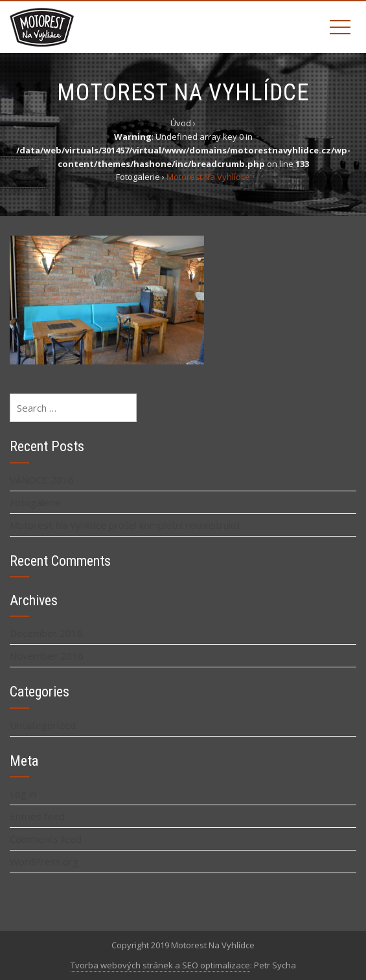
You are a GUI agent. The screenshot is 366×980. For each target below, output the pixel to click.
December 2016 (46, 633)
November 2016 (47, 656)
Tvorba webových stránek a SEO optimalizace (160, 965)
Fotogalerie (35, 502)
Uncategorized (43, 725)
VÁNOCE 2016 (42, 480)
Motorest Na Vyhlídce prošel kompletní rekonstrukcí (125, 525)
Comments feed (46, 839)
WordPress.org (44, 862)
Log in (23, 794)
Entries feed (37, 816)
